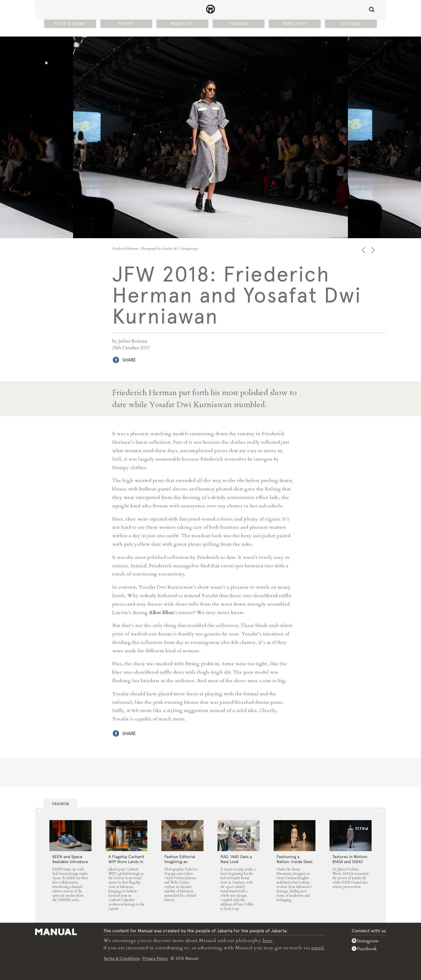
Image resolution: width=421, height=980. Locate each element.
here (268, 941)
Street (126, 24)
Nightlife (182, 24)
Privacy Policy (155, 958)
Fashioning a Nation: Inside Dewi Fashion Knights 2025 (295, 864)
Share (129, 360)
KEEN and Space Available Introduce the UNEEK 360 (70, 862)
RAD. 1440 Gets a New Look (236, 859)
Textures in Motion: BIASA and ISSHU (350, 859)
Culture (351, 24)
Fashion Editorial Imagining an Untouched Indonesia (180, 864)
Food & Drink (70, 24)
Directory (295, 24)
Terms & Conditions (122, 958)
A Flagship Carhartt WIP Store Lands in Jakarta (126, 862)
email (318, 948)
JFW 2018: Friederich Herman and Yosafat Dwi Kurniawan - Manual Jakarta (211, 9)
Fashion (239, 24)
